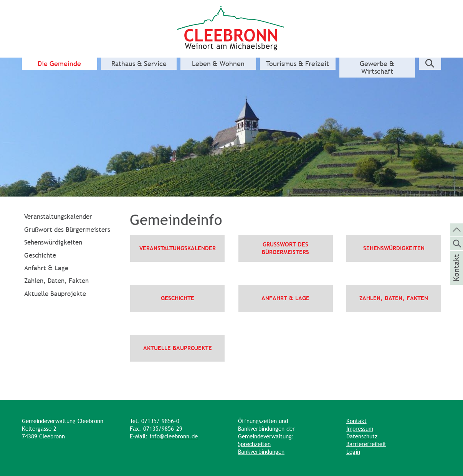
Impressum (360, 429)
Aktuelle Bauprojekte (55, 294)
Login (353, 452)
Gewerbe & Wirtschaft (377, 68)
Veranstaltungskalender (58, 217)
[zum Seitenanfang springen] (457, 229)
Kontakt (356, 421)
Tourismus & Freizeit (298, 64)
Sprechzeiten (254, 444)
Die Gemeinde (59, 64)
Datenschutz (362, 436)
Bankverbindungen (261, 452)
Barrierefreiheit (366, 444)
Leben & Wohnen (218, 64)
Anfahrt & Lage (46, 268)
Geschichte (40, 255)
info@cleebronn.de (174, 436)
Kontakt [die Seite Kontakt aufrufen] (456, 278)
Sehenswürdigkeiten (53, 242)
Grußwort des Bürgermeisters (67, 230)
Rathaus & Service (139, 64)
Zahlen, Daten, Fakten (56, 281)
